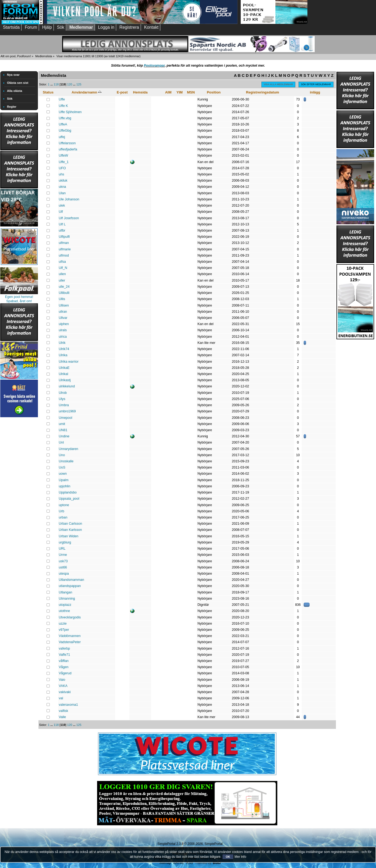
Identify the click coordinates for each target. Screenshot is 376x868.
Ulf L (62, 224)
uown (63, 474)
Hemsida (140, 92)
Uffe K (63, 106)
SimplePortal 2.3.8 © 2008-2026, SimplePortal (190, 844)
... (52, 84)
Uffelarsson (67, 143)
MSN (191, 92)
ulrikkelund (67, 386)
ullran (63, 312)
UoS (62, 467)
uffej (62, 137)
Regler (12, 107)
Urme (63, 555)
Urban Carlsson (71, 524)
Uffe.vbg (65, 118)
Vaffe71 (65, 655)
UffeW (63, 156)
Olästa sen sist (18, 83)
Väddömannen (70, 636)
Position (214, 92)
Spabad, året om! (19, 301)
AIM (168, 92)
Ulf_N (63, 268)
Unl (61, 442)
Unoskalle (66, 461)
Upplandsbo (68, 492)
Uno (62, 455)
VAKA (63, 686)
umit (62, 424)
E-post (122, 92)
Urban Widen (69, 536)
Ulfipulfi (64, 237)
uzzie (63, 624)
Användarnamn (86, 92)
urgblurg (65, 542)
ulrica (63, 337)
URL (62, 549)
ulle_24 (64, 287)
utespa (64, 574)
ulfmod (64, 255)
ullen (62, 274)
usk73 (63, 561)
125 (79, 84)
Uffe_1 (64, 162)
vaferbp (65, 649)
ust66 (63, 567)
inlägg (315, 92)
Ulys (62, 399)
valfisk (64, 711)
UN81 (63, 430)
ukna (63, 187)
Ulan (62, 193)
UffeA (63, 124)
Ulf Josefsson (69, 218)
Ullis (62, 299)
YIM (180, 92)
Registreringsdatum (263, 92)
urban (63, 517)
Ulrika (63, 355)
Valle (63, 717)
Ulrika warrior (69, 362)
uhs (62, 174)
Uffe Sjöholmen (70, 112)
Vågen (64, 667)
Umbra (64, 405)
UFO (62, 168)
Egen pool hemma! (19, 297)
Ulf (61, 212)
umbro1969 (67, 411)
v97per (64, 630)
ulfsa (62, 262)
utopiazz (65, 605)
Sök (10, 99)
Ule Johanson (69, 199)
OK (228, 857)
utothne (65, 611)
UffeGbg (65, 131)
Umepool (66, 418)
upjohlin (65, 486)
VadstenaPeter (70, 642)
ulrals (63, 330)
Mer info (240, 857)
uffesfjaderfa (68, 149)
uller (62, 280)
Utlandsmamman (72, 580)
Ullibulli (64, 293)
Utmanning (67, 599)
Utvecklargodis (70, 617)
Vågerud (65, 673)
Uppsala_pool (69, 499)
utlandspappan (70, 586)
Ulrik (62, 343)
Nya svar (13, 75)
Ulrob (63, 393)
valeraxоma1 (68, 705)
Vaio (62, 680)
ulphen (64, 324)
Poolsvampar (154, 66)
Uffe (62, 99)
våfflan (64, 661)
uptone (64, 505)
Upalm (64, 480)
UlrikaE (64, 368)
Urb (62, 511)
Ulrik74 (64, 349)
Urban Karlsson (70, 530)
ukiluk (63, 181)
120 (70, 84)
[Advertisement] (19, 499)
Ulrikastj (65, 380)
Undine (64, 436)
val (61, 698)
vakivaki (65, 692)
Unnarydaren (69, 449)
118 (56, 84)
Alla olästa (15, 91)
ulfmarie (65, 249)
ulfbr (62, 230)
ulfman (64, 243)
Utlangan (66, 592)
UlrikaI (64, 374)
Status (48, 92)
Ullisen (64, 305)
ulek (62, 206)
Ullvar (63, 318)
